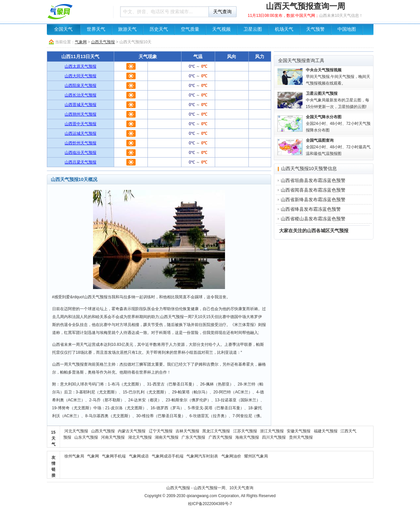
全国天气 (63, 29)
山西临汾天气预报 (81, 153)
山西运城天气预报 (81, 133)
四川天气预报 (274, 437)
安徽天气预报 (299, 431)
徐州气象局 (74, 456)
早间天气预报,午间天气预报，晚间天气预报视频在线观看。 (338, 77)
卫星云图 (253, 29)
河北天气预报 (76, 431)
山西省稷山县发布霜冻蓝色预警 (313, 219)
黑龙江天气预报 (216, 431)
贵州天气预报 (301, 437)
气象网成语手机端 (168, 456)
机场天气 (284, 29)
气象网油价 (231, 456)
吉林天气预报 (187, 431)
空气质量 (190, 29)
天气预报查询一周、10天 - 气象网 (78, 12)
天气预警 (315, 29)
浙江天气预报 (272, 431)
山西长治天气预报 (81, 95)
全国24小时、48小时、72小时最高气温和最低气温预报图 (338, 147)
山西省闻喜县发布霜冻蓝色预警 (313, 190)
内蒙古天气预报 (132, 431)
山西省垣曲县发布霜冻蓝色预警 (313, 180)
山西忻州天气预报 (81, 143)
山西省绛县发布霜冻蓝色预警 (311, 209)
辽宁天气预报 (161, 431)
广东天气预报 (193, 437)
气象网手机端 (114, 456)
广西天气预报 (220, 437)
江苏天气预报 (245, 431)
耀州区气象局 (256, 456)
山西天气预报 (103, 42)
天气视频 (221, 29)
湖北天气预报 (140, 437)
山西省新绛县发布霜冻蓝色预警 (313, 200)
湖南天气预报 (167, 437)
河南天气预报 (113, 437)
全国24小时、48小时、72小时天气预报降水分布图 (338, 124)
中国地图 (347, 29)
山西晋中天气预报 (81, 124)
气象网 (81, 42)
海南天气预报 (247, 437)
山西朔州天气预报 (81, 114)
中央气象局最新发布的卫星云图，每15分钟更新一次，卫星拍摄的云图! (338, 100)
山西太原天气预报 (81, 66)
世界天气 (96, 29)
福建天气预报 (326, 431)
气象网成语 (139, 456)
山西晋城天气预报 (81, 105)
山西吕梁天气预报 (81, 162)
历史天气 (159, 29)
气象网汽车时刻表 (202, 456)
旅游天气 (127, 29)
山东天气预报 (86, 437)
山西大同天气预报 (81, 76)
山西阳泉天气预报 (81, 86)
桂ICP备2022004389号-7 (210, 504)
